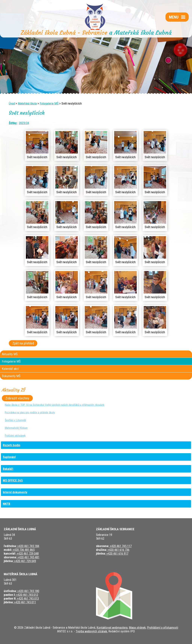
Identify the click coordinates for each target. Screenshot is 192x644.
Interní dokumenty (15, 492)
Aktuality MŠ (10, 354)
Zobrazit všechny (17, 398)
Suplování (9, 457)
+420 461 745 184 (28, 546)
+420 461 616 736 (118, 550)
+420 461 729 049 (25, 561)
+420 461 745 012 (27, 595)
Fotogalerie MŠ (49, 103)
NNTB (6, 504)
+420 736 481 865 (23, 550)
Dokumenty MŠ (11, 376)
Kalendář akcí (10, 369)
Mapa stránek (137, 628)
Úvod (12, 103)
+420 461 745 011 (25, 602)
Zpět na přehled (23, 343)
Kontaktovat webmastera (112, 628)
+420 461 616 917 (117, 553)
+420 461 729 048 (27, 553)
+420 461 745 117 (120, 546)
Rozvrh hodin (12, 445)
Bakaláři (8, 469)
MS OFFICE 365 (13, 480)
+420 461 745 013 (27, 598)
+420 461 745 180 (28, 591)
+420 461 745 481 (28, 557)
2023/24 (24, 123)
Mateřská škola (27, 103)
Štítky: (13, 123)
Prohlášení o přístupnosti (163, 628)
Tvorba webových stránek (91, 631)
